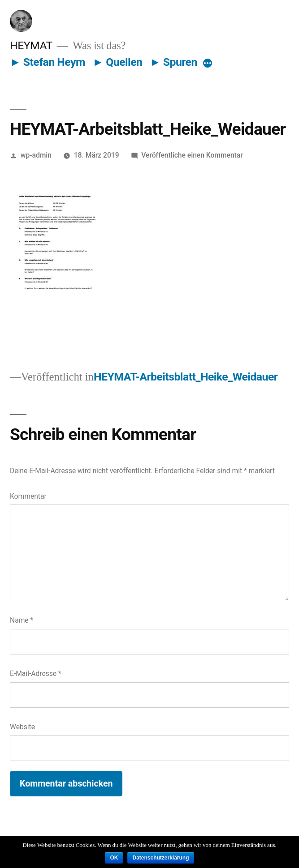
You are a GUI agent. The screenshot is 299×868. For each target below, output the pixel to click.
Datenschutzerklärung (160, 858)
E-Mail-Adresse (36, 673)
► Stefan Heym (48, 62)
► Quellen (118, 62)
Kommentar (28, 496)
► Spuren (173, 62)
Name (22, 620)
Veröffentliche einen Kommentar (192, 155)
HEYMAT (31, 45)
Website (22, 727)
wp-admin (36, 155)
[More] (208, 64)
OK (114, 858)
